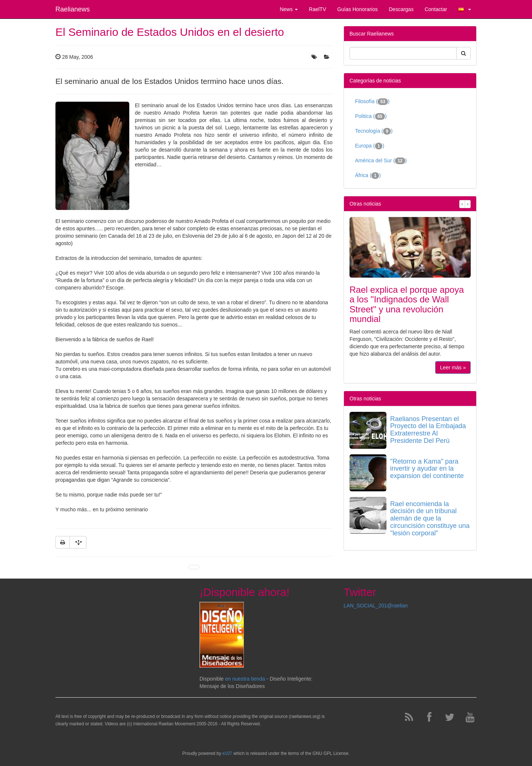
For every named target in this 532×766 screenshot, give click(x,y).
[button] (465, 9)
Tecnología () (374, 131)
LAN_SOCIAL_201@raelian (376, 606)
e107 (227, 753)
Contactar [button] (436, 9)
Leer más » (453, 367)
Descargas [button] (401, 9)
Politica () (371, 116)
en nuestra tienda (245, 679)
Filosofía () (372, 102)
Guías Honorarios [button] (358, 9)
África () (368, 176)
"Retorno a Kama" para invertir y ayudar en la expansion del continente (427, 469)
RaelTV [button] (318, 9)
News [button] (289, 9)
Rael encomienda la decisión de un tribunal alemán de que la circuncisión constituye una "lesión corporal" (430, 518)
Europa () (370, 146)
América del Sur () (381, 161)
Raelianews (73, 9)
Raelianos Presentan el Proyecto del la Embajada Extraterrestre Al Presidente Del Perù (428, 430)
